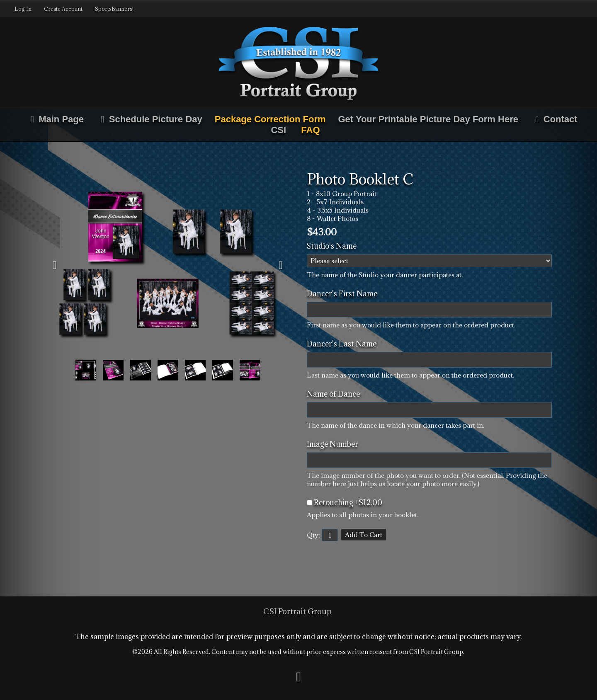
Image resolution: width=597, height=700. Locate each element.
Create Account (63, 9)
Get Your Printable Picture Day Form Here (428, 119)
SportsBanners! (114, 9)
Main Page (55, 119)
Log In (23, 9)
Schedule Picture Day (149, 119)
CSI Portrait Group (297, 611)
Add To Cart (364, 535)
